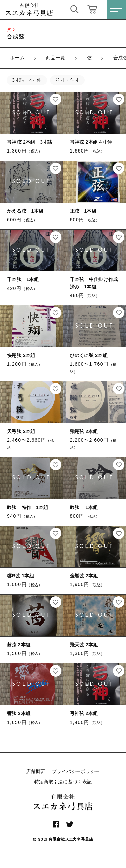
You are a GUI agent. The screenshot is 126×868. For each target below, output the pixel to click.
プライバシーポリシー (76, 771)
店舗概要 (35, 771)
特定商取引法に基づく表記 (63, 782)
